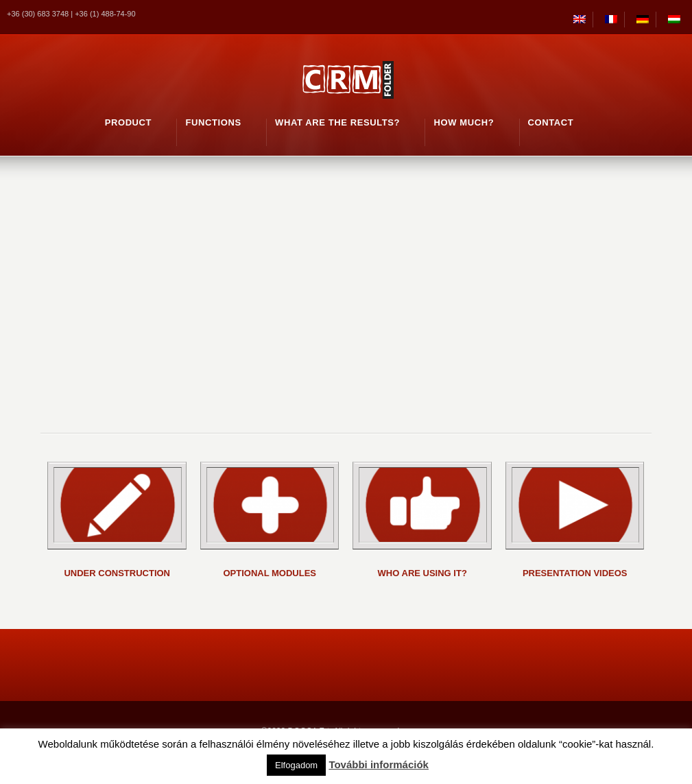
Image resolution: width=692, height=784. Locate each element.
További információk (379, 764)
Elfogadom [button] (296, 765)
